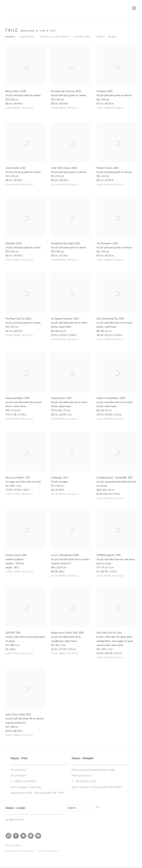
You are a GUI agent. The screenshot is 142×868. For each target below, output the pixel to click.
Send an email (31, 836)
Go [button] (98, 807)
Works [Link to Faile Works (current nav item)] (10, 37)
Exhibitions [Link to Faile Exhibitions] (82, 37)
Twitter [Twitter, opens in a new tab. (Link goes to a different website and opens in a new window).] (23, 836)
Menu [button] (134, 8)
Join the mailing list (38, 836)
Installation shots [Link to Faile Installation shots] (54, 37)
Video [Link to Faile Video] (99, 37)
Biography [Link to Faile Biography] (28, 37)
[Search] (80, 808)
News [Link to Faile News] (112, 37)
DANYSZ (18, 8)
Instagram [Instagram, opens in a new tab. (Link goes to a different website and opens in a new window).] (9, 836)
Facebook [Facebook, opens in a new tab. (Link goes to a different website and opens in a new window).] (16, 836)
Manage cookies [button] (13, 845)
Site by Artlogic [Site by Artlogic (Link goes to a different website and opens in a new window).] (49, 851)
